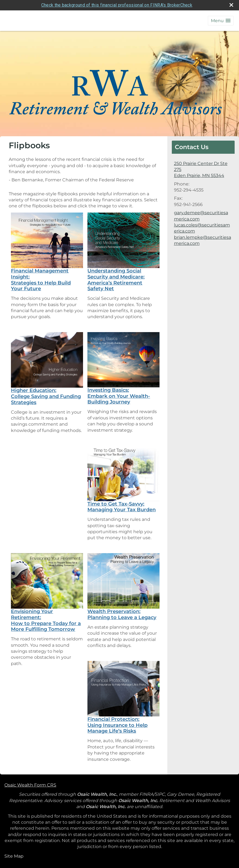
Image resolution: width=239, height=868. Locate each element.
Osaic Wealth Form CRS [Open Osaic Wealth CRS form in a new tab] (30, 785)
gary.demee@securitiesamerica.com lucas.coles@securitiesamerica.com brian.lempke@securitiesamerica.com (203, 228)
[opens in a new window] (47, 240)
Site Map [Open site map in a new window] (14, 856)
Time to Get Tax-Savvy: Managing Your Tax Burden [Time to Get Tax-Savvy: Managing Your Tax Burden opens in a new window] (122, 507)
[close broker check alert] (231, 5)
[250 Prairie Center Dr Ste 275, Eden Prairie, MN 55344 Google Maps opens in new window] (203, 170)
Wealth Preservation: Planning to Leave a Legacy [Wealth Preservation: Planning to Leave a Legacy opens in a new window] (122, 614)
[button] (221, 21)
